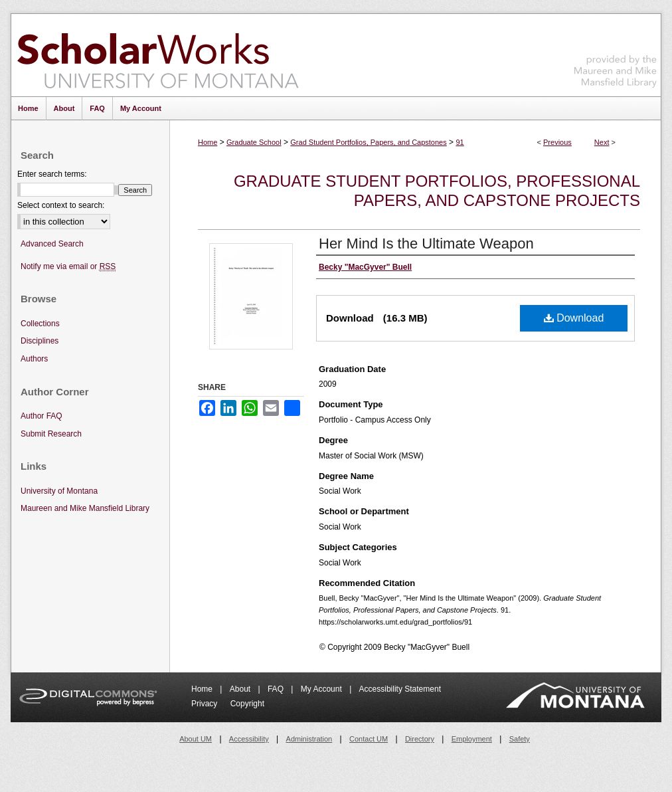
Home (208, 142)
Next (602, 142)
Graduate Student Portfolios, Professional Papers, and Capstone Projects (437, 191)
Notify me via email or (68, 267)
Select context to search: (61, 205)
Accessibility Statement (400, 689)
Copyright (247, 704)
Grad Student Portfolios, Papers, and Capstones (368, 142)
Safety (520, 739)
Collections (40, 324)
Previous (557, 142)
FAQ (277, 689)
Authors (34, 359)
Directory (420, 739)
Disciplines (40, 341)
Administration (309, 739)
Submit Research (51, 434)
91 (460, 142)
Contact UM (369, 739)
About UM (196, 739)
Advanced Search (52, 244)
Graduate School (254, 142)
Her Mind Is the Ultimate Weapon (426, 244)
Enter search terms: (52, 174)
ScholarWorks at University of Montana (158, 55)
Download (574, 318)
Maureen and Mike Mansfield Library (616, 53)
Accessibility (249, 739)
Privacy (206, 704)
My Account (322, 689)
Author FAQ (42, 416)
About (241, 689)
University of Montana (59, 491)
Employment (472, 739)
